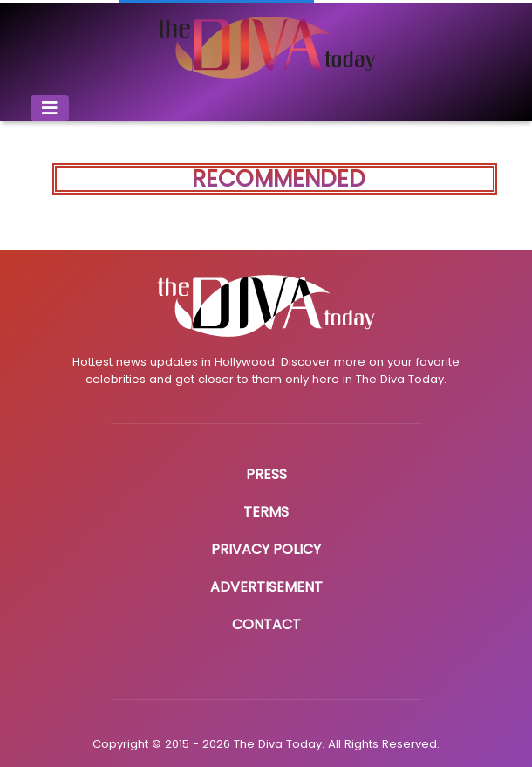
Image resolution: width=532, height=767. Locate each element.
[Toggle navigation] (50, 108)
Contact (266, 624)
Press (266, 474)
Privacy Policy (266, 549)
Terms (266, 512)
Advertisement (266, 587)
